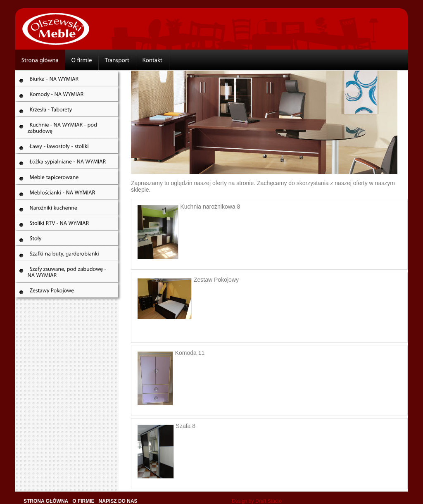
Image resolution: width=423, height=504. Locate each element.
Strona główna (46, 501)
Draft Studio (268, 501)
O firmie (83, 501)
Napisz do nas (118, 501)
